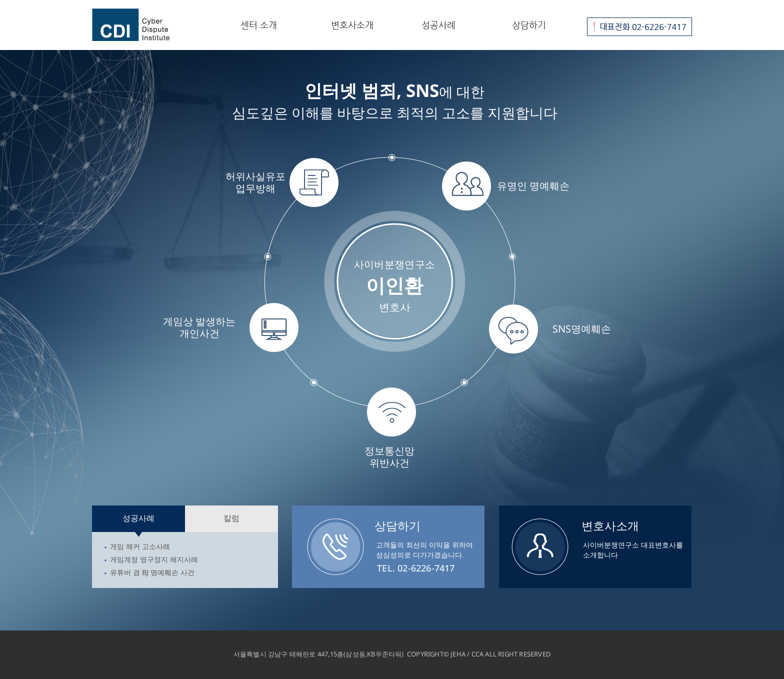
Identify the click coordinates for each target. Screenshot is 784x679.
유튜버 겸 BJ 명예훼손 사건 (152, 572)
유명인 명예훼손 (533, 186)
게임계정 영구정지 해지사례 (154, 559)
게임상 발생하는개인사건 (199, 327)
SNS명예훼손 (582, 329)
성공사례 (438, 25)
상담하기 (529, 25)
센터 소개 (259, 25)
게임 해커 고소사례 (140, 546)
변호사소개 (352, 25)
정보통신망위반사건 (389, 457)
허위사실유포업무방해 (255, 182)
